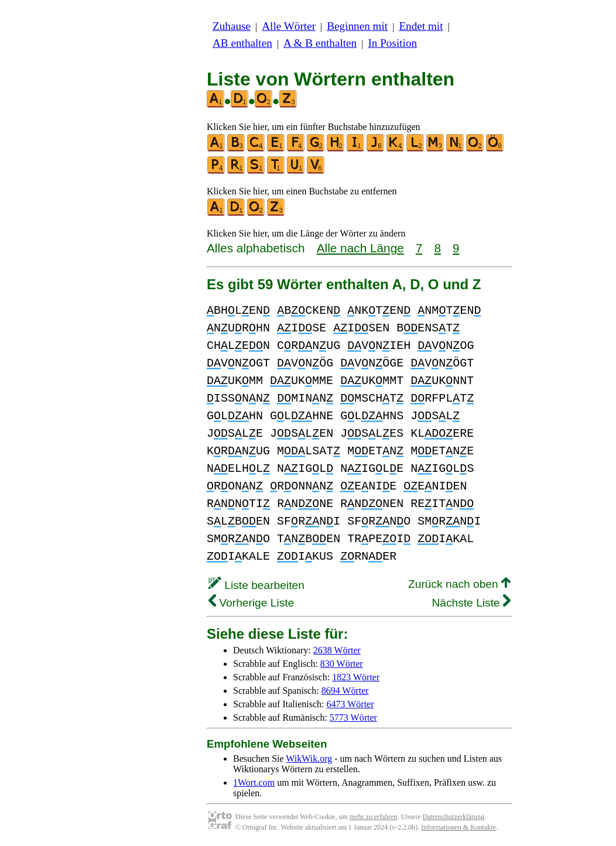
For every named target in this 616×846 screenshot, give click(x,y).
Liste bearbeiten (256, 585)
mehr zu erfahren (374, 817)
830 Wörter (342, 664)
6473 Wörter (350, 704)
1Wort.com (254, 782)
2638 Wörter (337, 650)
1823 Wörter (356, 677)
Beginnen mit (357, 26)
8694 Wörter (345, 691)
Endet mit (421, 26)
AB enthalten (242, 43)
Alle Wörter (289, 26)
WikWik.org (309, 758)
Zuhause (232, 26)
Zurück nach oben (459, 584)
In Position (392, 43)
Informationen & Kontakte (458, 827)
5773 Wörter (353, 717)
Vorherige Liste (251, 603)
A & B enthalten (320, 43)
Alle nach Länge (360, 248)
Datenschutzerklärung (454, 817)
